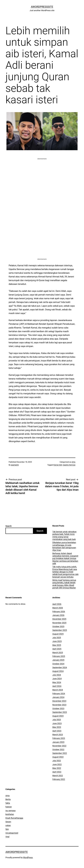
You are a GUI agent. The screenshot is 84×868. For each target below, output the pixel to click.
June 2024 (57, 679)
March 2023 (58, 735)
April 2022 (57, 772)
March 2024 (58, 690)
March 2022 (58, 776)
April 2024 (57, 686)
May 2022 (57, 768)
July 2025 (57, 638)
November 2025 (59, 623)
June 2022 (57, 764)
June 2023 (57, 723)
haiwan (9, 807)
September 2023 (60, 712)
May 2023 (57, 727)
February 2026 (59, 612)
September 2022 (60, 753)
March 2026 (58, 608)
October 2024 (58, 664)
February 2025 (59, 656)
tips (7, 829)
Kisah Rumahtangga (14, 818)
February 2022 (59, 779)
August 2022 (58, 757)
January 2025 (58, 660)
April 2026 (57, 604)
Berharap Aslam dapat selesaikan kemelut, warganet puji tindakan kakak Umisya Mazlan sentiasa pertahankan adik (65, 559)
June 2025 (57, 641)
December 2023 (59, 701)
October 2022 (58, 749)
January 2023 (58, 742)
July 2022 (57, 761)
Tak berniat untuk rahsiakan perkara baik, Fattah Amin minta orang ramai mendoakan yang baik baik (64, 535)
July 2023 (57, 720)
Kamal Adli (58, 465)
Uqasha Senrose (69, 465)
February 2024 (59, 694)
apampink (15, 465)
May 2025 (57, 645)
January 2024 (58, 697)
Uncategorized (12, 833)
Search (9, 526)
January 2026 (58, 615)
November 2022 (59, 746)
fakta (8, 803)
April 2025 (57, 649)
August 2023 (58, 716)
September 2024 (60, 667)
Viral (7, 837)
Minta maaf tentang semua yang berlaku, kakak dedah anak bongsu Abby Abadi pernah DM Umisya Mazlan (64, 584)
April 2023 (57, 731)
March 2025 (58, 653)
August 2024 (58, 671)
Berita (8, 799)
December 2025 (59, 619)
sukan (8, 825)
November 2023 (59, 705)
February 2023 (59, 738)
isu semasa (10, 811)
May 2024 (57, 682)
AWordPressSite (42, 7)
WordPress (28, 857)
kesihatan (10, 814)
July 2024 (57, 675)
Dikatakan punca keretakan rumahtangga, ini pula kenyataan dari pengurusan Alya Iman (64, 546)
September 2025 (60, 630)
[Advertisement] (42, 175)
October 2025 (58, 626)
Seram (8, 822)
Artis (73, 462)
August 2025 (58, 634)
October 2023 (58, 708)
